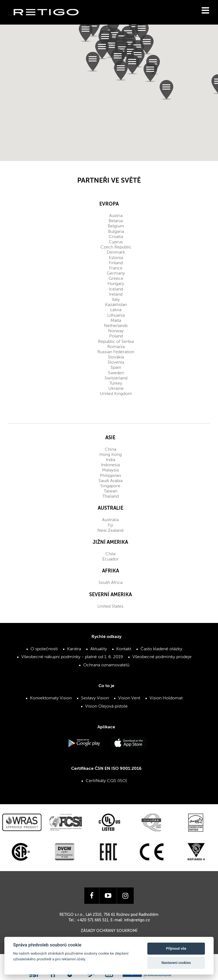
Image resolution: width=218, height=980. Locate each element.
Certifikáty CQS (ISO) (106, 781)
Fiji (111, 525)
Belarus (116, 221)
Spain (116, 368)
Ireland (116, 295)
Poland (116, 336)
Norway (116, 331)
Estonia (116, 258)
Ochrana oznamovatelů (106, 665)
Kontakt (124, 649)
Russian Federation (116, 352)
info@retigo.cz (137, 920)
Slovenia (116, 363)
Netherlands (116, 326)
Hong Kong (111, 455)
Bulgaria (116, 232)
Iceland (116, 289)
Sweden (116, 373)
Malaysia (110, 470)
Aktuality (99, 649)
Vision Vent (129, 698)
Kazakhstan (116, 305)
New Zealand (110, 531)
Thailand (111, 497)
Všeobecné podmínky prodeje (162, 657)
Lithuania (116, 316)
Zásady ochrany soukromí (109, 931)
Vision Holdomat (166, 698)
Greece (116, 279)
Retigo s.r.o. (50, 21)
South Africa (111, 583)
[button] (142, 31)
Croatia (116, 237)
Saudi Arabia (111, 481)
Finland (116, 263)
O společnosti (44, 649)
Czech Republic (116, 247)
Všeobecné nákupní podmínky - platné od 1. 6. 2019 (72, 657)
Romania (116, 347)
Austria (116, 216)
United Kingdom (116, 394)
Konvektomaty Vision (51, 698)
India (111, 460)
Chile (111, 554)
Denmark (116, 253)
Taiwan (111, 491)
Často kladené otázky (161, 649)
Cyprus (116, 242)
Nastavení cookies (176, 963)
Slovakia (116, 357)
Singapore (110, 486)
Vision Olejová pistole (106, 706)
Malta (116, 321)
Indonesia (110, 465)
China (111, 450)
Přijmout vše (176, 948)
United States (110, 607)
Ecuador (111, 559)
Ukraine (116, 389)
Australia (110, 520)
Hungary (116, 284)
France (116, 268)
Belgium (116, 226)
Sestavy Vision (95, 698)
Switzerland (116, 378)
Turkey (116, 384)
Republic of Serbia (116, 342)
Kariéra (74, 649)
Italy (116, 300)
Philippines (111, 476)
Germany (116, 274)
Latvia (116, 310)
